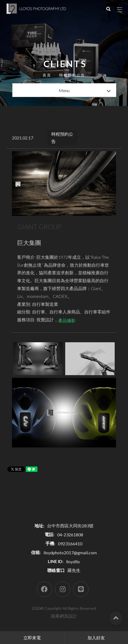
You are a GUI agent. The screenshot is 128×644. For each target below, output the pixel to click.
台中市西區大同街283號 (70, 526)
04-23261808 (70, 535)
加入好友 (96, 638)
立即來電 (32, 638)
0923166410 (70, 544)
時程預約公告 (72, 75)
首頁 (47, 75)
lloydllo (73, 561)
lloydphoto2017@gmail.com (70, 553)
